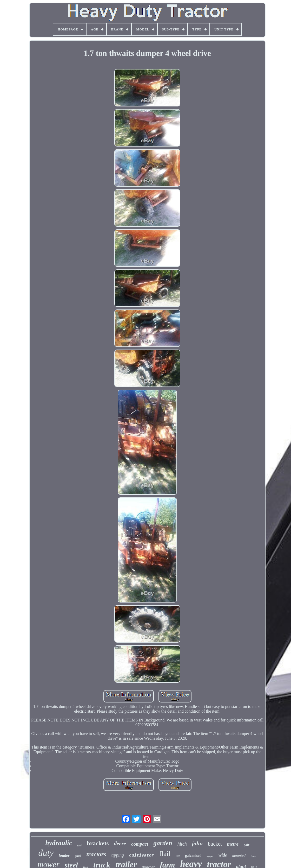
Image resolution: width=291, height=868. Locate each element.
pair (247, 845)
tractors (96, 854)
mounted (239, 856)
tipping (118, 855)
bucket (215, 844)
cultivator (142, 856)
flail (165, 854)
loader (64, 855)
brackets (98, 843)
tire (178, 856)
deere (120, 844)
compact (140, 844)
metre (233, 844)
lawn (253, 856)
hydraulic (59, 843)
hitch (182, 844)
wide (223, 855)
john (197, 843)
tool (79, 845)
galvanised (193, 856)
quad (78, 856)
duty (46, 853)
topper (210, 856)
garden (163, 843)
